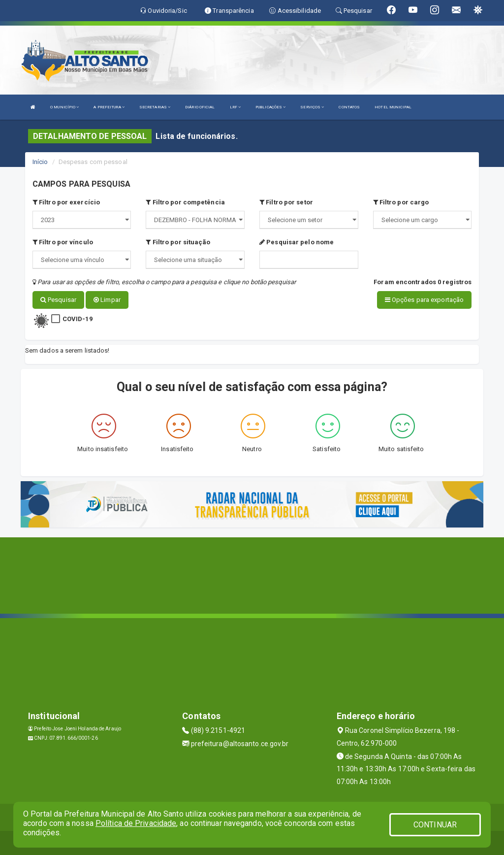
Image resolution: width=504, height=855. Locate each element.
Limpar (107, 300)
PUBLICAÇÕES (270, 107)
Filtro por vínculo (63, 242)
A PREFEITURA (109, 107)
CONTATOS (349, 107)
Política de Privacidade (136, 823)
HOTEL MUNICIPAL (393, 107)
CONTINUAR (435, 825)
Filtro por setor (286, 202)
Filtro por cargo (401, 202)
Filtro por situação (178, 242)
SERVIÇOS (312, 107)
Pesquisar (58, 300)
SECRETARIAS (155, 107)
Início (40, 162)
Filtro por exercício (66, 202)
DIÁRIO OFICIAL (200, 107)
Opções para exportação (424, 300)
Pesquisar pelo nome (297, 242)
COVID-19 (78, 318)
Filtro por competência (185, 202)
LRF (236, 107)
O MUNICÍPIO (64, 107)
